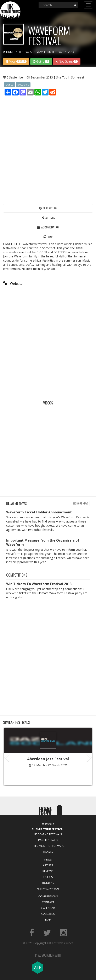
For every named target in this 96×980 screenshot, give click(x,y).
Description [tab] (48, 208)
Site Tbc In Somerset (70, 77)
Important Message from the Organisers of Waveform (43, 542)
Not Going (67, 61)
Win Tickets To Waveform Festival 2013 (39, 584)
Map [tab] (48, 237)
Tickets (48, 852)
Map (48, 920)
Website (13, 284)
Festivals (48, 824)
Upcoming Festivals (48, 834)
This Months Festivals (48, 846)
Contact (48, 902)
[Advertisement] (48, 149)
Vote (16, 61)
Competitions (48, 896)
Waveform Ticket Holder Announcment (39, 512)
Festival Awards (48, 888)
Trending (48, 883)
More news (81, 503)
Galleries (48, 914)
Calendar (48, 908)
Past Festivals (48, 840)
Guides (48, 877)
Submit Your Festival (48, 829)
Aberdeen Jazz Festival (48, 759)
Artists (48, 865)
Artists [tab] (48, 218)
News (48, 859)
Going (41, 61)
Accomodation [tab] (48, 227)
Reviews (48, 871)
